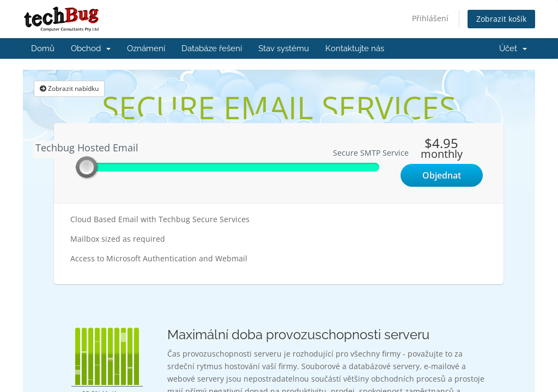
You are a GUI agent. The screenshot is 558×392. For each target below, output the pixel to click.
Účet (513, 48)
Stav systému (284, 48)
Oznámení (146, 48)
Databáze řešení (212, 48)
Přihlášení (430, 18)
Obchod (91, 48)
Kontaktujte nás (355, 48)
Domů (43, 48)
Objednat (442, 175)
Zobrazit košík (501, 19)
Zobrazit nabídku (69, 88)
